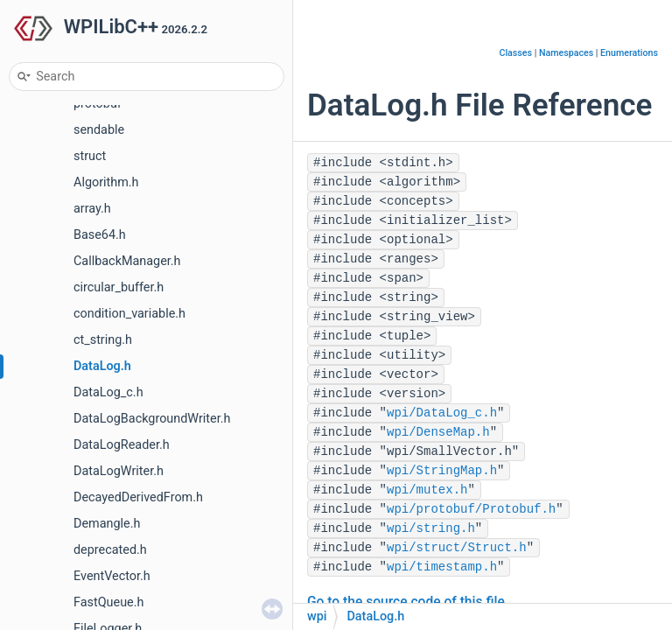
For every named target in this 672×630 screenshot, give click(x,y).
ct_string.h (103, 340)
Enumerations (629, 53)
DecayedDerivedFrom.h (138, 497)
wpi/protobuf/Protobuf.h (471, 509)
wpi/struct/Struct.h (457, 548)
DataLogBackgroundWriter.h (152, 419)
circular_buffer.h (119, 287)
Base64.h (100, 235)
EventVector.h (112, 576)
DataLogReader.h (122, 445)
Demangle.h (107, 524)
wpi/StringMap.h (442, 471)
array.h (92, 209)
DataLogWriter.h (119, 471)
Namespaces (566, 53)
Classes (515, 53)
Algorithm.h (106, 182)
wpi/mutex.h (427, 490)
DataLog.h (102, 366)
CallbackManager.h (127, 261)
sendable (99, 130)
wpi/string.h (431, 528)
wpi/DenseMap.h (438, 432)
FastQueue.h (108, 602)
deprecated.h (110, 550)
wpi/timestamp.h (442, 567)
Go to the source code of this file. (408, 602)
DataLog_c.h (108, 392)
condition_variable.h (129, 314)
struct (90, 156)
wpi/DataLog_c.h (442, 413)
